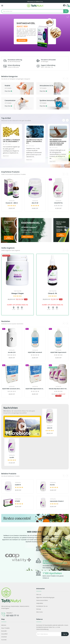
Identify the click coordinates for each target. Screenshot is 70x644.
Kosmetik (4, 640)
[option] (18, 562)
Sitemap (39, 609)
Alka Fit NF (35, 203)
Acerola (52, 485)
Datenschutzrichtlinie (42, 600)
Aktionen (4, 625)
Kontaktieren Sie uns (42, 606)
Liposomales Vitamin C (57, 501)
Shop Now (8, 91)
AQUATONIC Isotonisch (35, 352)
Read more (6, 156)
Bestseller (4, 631)
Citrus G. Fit (52, 293)
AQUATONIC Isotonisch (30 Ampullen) (12, 389)
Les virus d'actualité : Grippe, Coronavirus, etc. (34, 141)
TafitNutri (12, 201)
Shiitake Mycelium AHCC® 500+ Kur (58, 389)
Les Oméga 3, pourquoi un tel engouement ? (11, 141)
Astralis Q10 (12, 352)
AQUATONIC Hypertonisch (58, 352)
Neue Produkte (5, 628)
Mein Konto (40, 612)
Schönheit (4, 637)
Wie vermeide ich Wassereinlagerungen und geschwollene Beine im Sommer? (58, 142)
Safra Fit (50, 428)
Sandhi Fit (18, 485)
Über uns (39, 595)
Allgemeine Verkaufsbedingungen (45, 597)
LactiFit (12, 457)
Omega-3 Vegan (17, 293)
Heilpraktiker (40, 603)
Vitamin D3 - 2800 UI (12, 203)
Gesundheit (4, 634)
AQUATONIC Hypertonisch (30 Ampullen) (35, 389)
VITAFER (17, 501)
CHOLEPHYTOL (58, 203)
